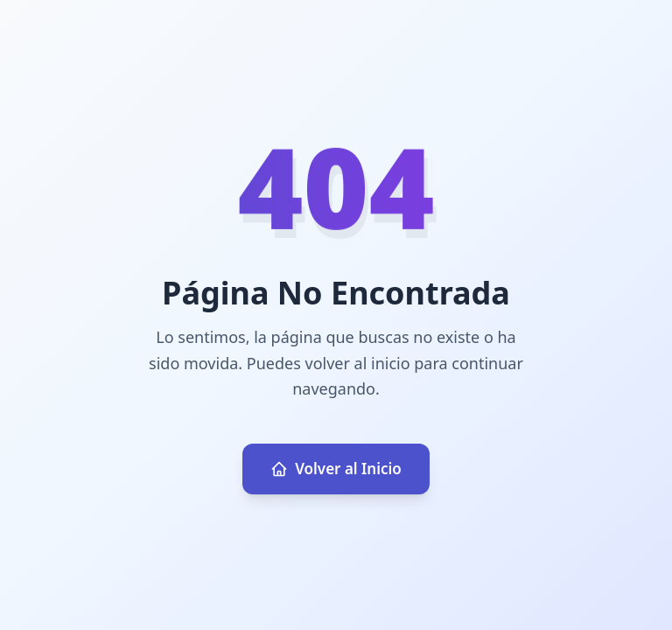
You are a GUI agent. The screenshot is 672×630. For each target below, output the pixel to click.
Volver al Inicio (336, 469)
